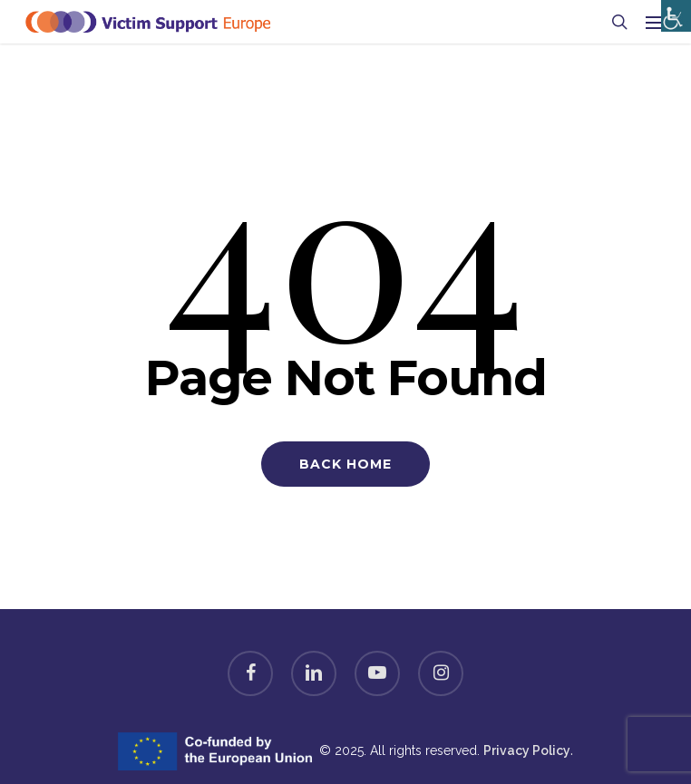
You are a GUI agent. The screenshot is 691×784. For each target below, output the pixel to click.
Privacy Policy (527, 750)
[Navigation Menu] (656, 22)
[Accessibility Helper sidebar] (672, 11)
